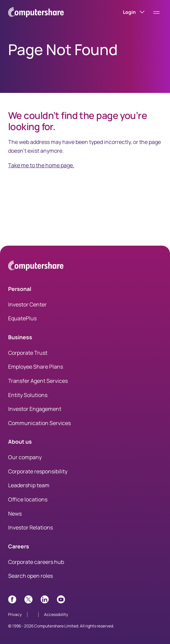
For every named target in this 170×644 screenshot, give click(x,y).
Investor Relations (30, 527)
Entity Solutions (28, 395)
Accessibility (56, 614)
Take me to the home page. (41, 165)
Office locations (28, 499)
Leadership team (29, 485)
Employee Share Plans (36, 367)
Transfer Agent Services (38, 381)
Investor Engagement (35, 409)
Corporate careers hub (36, 562)
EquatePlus (22, 318)
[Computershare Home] (36, 267)
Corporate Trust (28, 353)
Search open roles (30, 576)
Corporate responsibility (38, 471)
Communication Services (39, 423)
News (15, 514)
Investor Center (27, 304)
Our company (25, 457)
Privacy (15, 614)
